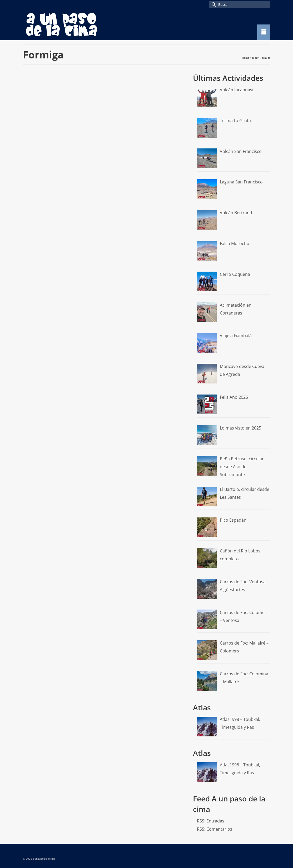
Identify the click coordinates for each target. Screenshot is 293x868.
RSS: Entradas (211, 821)
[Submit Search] (213, 4)
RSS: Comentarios (215, 829)
